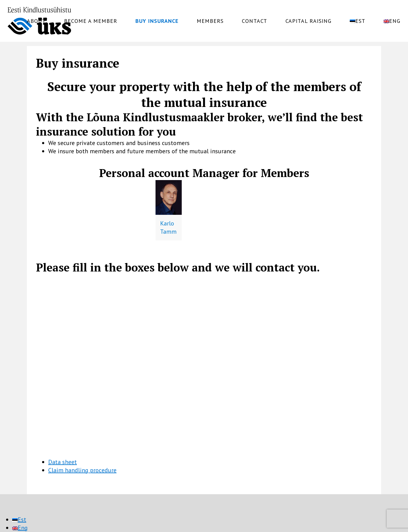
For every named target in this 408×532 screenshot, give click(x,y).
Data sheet (63, 462)
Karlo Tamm (168, 227)
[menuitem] (358, 21)
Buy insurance (157, 21)
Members (210, 21)
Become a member (91, 21)
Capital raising (308, 21)
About (36, 21)
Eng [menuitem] (23, 528)
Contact (254, 21)
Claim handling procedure (82, 470)
